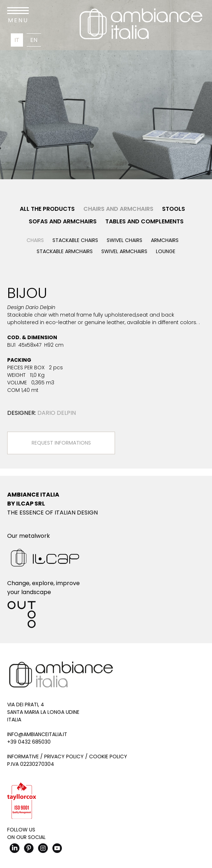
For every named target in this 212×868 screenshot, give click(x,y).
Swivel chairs (125, 240)
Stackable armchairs (65, 251)
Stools (174, 209)
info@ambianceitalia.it (37, 734)
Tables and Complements (144, 221)
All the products (47, 209)
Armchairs (165, 240)
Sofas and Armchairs (63, 221)
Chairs (35, 240)
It (17, 40)
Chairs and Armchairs (118, 209)
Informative (23, 756)
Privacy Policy (64, 756)
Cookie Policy (108, 756)
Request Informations (61, 443)
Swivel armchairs (124, 251)
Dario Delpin (57, 413)
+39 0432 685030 (29, 742)
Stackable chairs (75, 240)
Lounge (166, 251)
